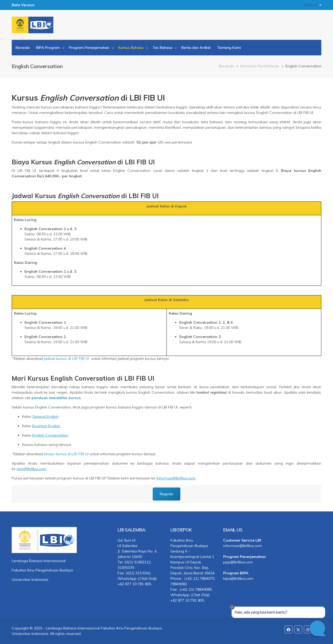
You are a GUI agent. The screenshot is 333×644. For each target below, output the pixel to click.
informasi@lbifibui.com (243, 545)
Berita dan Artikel (196, 48)
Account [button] (310, 5)
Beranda (23, 48)
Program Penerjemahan (89, 48)
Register (167, 494)
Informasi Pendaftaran (260, 66)
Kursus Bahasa (131, 48)
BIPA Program (48, 48)
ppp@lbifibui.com (238, 562)
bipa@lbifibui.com (238, 578)
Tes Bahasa (162, 48)
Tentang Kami (229, 48)
